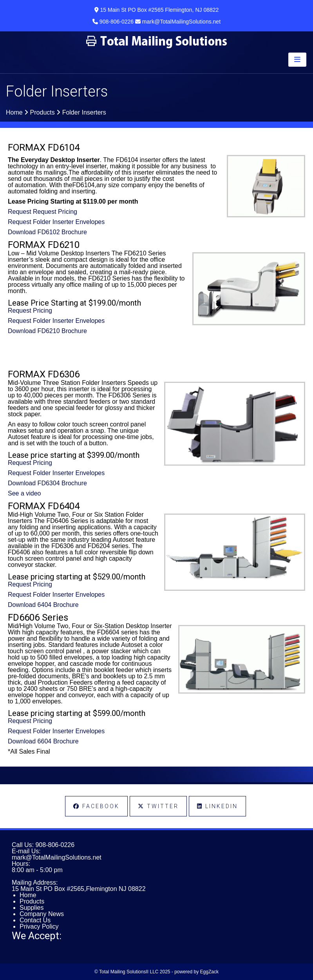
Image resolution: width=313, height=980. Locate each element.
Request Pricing (30, 311)
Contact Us (35, 920)
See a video (24, 493)
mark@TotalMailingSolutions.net (57, 857)
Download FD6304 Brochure (47, 483)
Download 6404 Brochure (43, 605)
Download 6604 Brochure (43, 741)
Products (43, 112)
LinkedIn (217, 806)
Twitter (158, 806)
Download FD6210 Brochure (47, 331)
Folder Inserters (84, 112)
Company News (42, 914)
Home (14, 112)
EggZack (209, 972)
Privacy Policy (39, 926)
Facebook (96, 806)
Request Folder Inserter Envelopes (56, 222)
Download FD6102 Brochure (47, 232)
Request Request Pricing (43, 212)
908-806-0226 (55, 845)
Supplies (32, 908)
